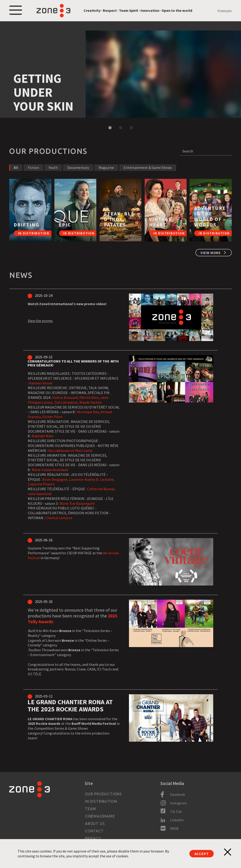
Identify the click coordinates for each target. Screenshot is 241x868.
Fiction (33, 167)
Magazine (106, 167)
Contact (94, 831)
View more (211, 253)
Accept (202, 854)
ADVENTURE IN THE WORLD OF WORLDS (210, 216)
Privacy (93, 838)
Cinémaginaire (100, 816)
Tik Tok (176, 812)
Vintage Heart (160, 222)
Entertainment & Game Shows (148, 167)
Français (225, 11)
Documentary (78, 167)
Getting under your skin (43, 92)
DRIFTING (27, 225)
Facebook (177, 794)
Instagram (178, 803)
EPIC (65, 225)
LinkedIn (177, 820)
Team (91, 809)
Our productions (103, 794)
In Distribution (101, 801)
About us (95, 824)
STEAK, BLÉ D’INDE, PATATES (119, 219)
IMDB (174, 828)
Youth (53, 167)
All (16, 167)
